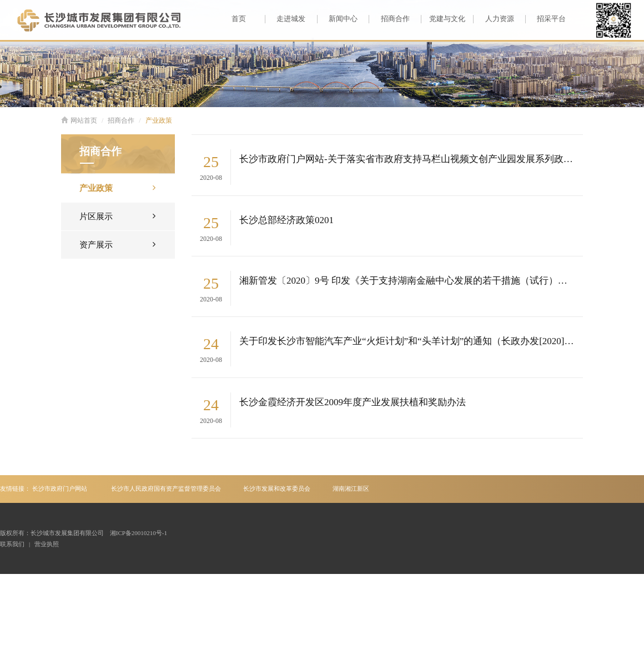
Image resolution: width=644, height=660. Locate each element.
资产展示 (117, 244)
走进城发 (285, 19)
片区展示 (117, 216)
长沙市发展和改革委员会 (277, 488)
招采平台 (545, 19)
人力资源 (493, 19)
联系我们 (12, 544)
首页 (239, 19)
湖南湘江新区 (351, 488)
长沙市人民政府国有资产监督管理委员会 (166, 488)
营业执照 (47, 544)
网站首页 (79, 120)
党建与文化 (443, 19)
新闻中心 (337, 19)
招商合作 (389, 19)
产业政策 (159, 120)
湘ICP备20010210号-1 (139, 533)
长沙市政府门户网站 (60, 488)
